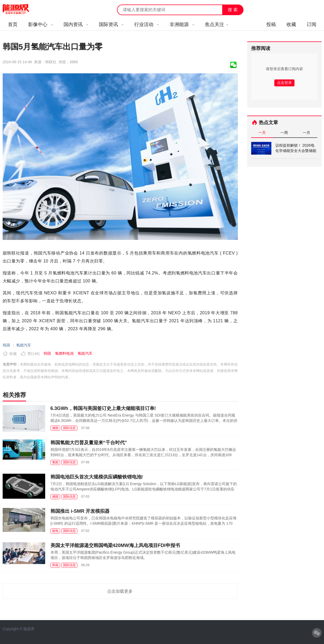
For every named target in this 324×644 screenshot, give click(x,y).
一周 (284, 133)
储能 (55, 428)
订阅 (312, 24)
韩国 (6, 345)
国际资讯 (111, 24)
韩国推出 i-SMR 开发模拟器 (80, 511)
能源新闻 (21, 9)
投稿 (271, 24)
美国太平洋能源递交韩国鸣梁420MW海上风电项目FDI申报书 (115, 545)
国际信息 (69, 428)
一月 (306, 133)
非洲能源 (182, 24)
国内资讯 (76, 24)
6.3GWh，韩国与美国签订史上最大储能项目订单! (103, 408)
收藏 (291, 24)
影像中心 (41, 24)
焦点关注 (217, 24)
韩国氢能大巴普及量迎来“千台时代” (89, 443)
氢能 (55, 462)
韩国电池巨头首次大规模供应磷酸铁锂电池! (97, 477)
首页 (13, 24)
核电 (55, 531)
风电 (55, 565)
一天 (262, 133)
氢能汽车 (24, 345)
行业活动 (147, 24)
